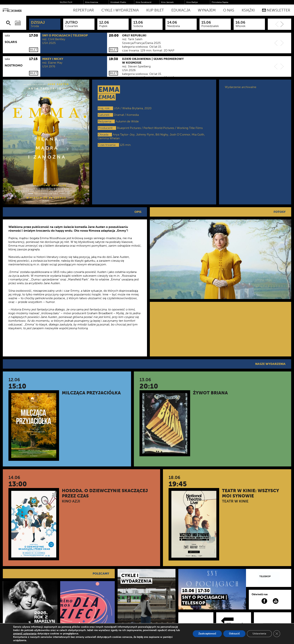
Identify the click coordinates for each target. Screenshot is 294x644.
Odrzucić (234, 634)
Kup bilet (155, 10)
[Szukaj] (8, 23)
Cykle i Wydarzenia (120, 10)
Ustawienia (259, 634)
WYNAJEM (207, 10)
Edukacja (181, 10)
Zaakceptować (207, 634)
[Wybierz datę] (18, 23)
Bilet (34, 50)
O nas (229, 10)
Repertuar (84, 10)
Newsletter (276, 10)
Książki (248, 10)
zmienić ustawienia (25, 634)
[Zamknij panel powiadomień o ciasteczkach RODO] (277, 634)
